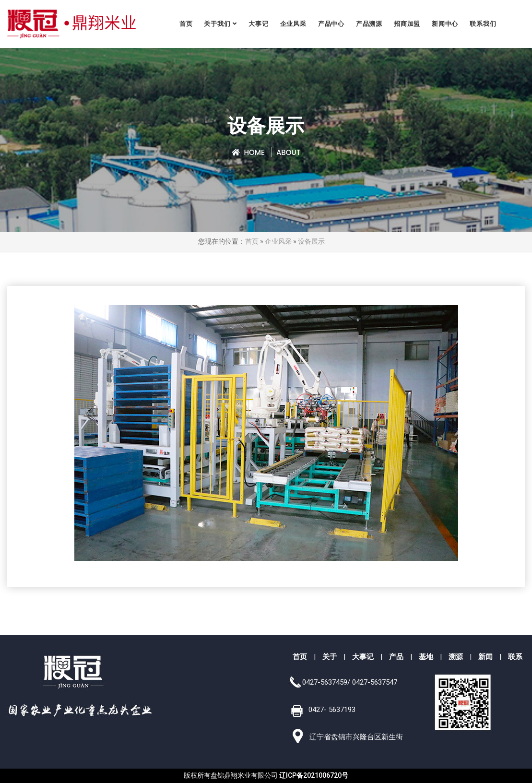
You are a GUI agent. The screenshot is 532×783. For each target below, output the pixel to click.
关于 (330, 657)
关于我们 (218, 24)
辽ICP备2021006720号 (314, 776)
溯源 (456, 657)
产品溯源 (370, 24)
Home (248, 152)
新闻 (485, 657)
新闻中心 (445, 24)
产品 (396, 657)
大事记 (259, 24)
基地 (426, 657)
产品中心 (331, 24)
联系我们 (483, 24)
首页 (187, 24)
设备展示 (311, 242)
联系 (515, 657)
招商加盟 (408, 24)
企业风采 (293, 24)
